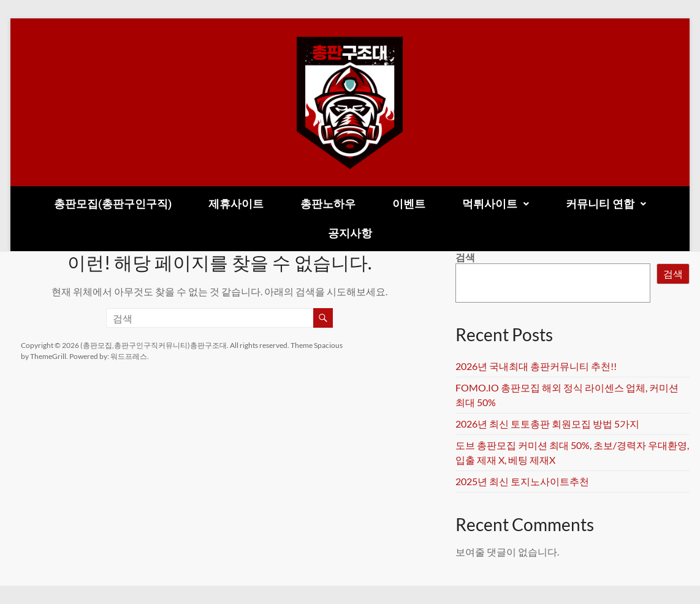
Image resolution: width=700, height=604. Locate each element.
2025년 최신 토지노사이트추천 (522, 481)
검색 (465, 257)
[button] (496, 204)
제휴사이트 (236, 204)
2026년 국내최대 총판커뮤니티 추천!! (536, 366)
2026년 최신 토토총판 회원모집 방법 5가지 (547, 424)
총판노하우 (328, 204)
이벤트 (409, 204)
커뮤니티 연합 (606, 204)
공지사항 (350, 233)
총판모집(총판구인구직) (113, 204)
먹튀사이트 (496, 204)
